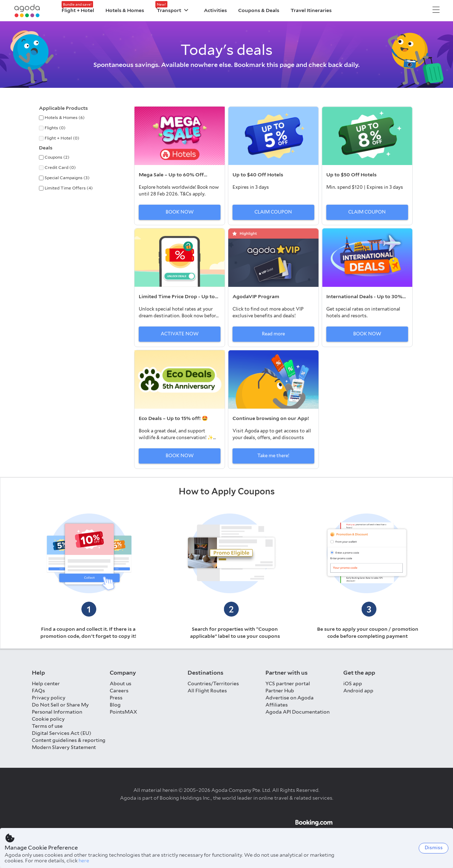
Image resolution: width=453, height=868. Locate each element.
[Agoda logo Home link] (27, 11)
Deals (46, 148)
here (84, 861)
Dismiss (434, 848)
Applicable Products (63, 108)
